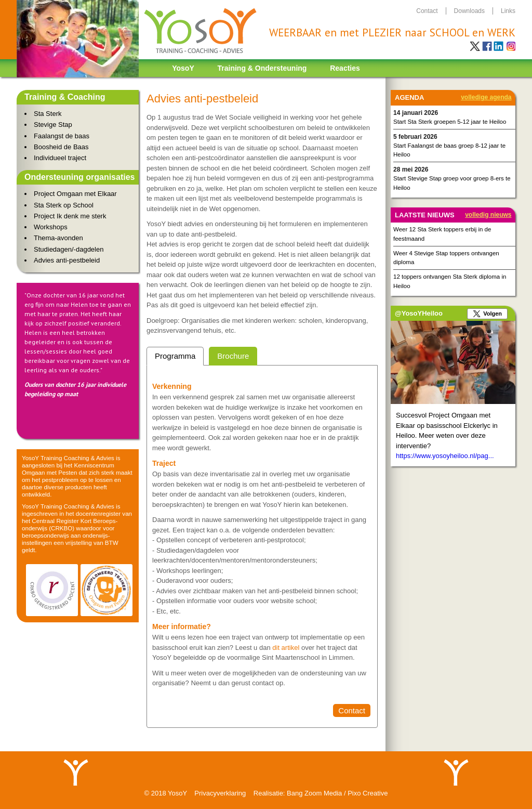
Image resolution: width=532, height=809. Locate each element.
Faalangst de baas (62, 136)
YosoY (183, 68)
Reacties (345, 68)
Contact (352, 710)
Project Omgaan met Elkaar (75, 194)
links (508, 11)
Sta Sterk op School (64, 205)
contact (427, 11)
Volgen (493, 314)
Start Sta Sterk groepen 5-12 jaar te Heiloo (450, 122)
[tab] (175, 356)
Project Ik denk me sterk (70, 216)
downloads (469, 11)
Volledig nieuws (488, 215)
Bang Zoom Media (314, 793)
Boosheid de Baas (61, 147)
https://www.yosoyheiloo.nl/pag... (445, 456)
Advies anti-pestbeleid (67, 260)
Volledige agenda (486, 97)
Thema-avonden (58, 238)
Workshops (51, 227)
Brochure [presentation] (233, 356)
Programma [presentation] (175, 356)
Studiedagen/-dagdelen (69, 249)
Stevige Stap (53, 125)
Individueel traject (60, 158)
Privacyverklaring (220, 793)
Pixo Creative (368, 793)
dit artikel (287, 648)
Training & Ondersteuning (262, 68)
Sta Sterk (48, 114)
